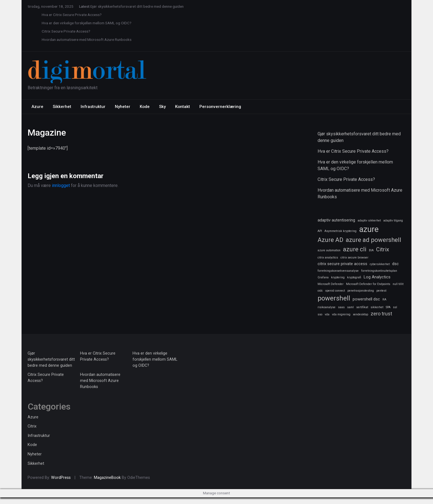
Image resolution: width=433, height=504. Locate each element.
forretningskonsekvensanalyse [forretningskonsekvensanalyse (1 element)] (338, 271)
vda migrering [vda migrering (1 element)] (341, 314)
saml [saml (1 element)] (350, 307)
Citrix (32, 426)
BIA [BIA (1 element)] (371, 250)
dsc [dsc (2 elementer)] (395, 264)
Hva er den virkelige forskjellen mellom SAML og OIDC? (87, 23)
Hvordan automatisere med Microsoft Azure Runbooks (87, 39)
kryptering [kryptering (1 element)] (338, 277)
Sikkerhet (62, 107)
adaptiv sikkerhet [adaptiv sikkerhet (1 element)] (369, 221)
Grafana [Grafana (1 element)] (323, 277)
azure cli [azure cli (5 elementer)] (355, 249)
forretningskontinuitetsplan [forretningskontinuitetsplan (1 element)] (379, 271)
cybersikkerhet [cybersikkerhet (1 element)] (380, 264)
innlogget (61, 185)
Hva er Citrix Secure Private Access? (72, 15)
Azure (37, 107)
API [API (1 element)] (320, 231)
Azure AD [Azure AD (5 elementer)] (330, 240)
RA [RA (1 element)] (384, 300)
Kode (145, 107)
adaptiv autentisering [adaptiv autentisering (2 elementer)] (336, 220)
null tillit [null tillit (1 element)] (398, 284)
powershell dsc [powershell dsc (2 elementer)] (366, 299)
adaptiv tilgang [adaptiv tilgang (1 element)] (393, 221)
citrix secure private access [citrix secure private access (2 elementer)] (342, 264)
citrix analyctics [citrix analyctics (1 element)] (328, 258)
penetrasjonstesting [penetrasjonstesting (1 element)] (361, 291)
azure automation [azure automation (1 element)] (329, 250)
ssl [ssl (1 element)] (395, 307)
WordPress (61, 478)
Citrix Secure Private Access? (66, 31)
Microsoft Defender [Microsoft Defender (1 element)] (331, 284)
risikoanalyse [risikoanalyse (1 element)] (327, 307)
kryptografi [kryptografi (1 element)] (354, 277)
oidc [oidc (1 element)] (320, 291)
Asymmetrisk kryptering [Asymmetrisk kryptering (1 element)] (340, 231)
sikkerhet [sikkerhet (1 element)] (377, 307)
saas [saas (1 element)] (341, 307)
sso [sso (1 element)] (320, 314)
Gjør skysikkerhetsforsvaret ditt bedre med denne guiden (137, 6)
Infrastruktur (93, 107)
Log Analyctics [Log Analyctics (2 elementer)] (377, 277)
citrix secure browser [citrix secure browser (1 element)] (354, 258)
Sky (162, 107)
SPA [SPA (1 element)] (388, 307)
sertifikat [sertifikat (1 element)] (362, 307)
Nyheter (123, 107)
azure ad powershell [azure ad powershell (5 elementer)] (373, 240)
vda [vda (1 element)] (327, 314)
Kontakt (183, 107)
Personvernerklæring (220, 107)
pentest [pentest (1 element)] (381, 291)
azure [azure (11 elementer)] (369, 229)
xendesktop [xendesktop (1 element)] (361, 314)
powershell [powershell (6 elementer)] (334, 298)
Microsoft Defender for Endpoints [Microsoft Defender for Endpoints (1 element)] (368, 284)
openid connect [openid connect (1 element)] (335, 291)
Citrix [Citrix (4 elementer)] (383, 249)
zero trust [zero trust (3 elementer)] (381, 314)
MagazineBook (107, 478)
